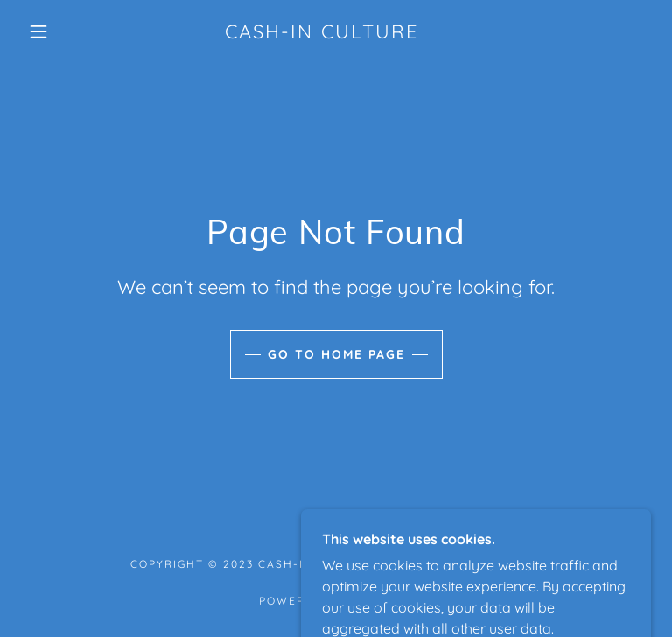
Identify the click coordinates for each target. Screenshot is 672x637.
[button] (38, 31)
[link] (322, 33)
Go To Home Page (336, 354)
